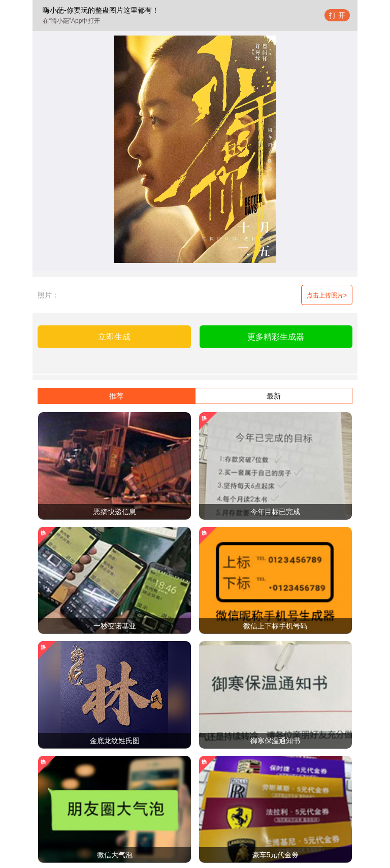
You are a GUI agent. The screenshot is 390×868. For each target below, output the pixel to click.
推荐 (116, 396)
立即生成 (114, 337)
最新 (274, 396)
